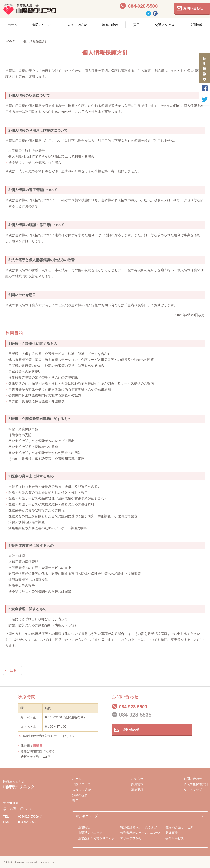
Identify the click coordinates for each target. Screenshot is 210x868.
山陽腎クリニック (90, 833)
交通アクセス (165, 25)
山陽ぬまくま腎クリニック (96, 838)
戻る (13, 670)
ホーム (12, 25)
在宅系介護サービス (179, 827)
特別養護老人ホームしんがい (140, 833)
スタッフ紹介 (77, 25)
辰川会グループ (87, 816)
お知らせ (137, 779)
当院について (42, 25)
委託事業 (172, 833)
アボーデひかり (131, 838)
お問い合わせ (193, 8)
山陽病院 (84, 827)
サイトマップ (193, 790)
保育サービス (175, 838)
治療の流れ (110, 25)
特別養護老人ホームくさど (139, 827)
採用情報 (137, 784)
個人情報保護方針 (196, 784)
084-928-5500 (135, 706)
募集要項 (137, 790)
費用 (136, 25)
